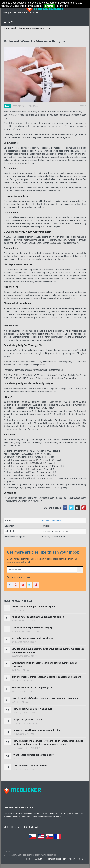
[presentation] (18, 601)
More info (63, 6)
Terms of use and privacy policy (61, 859)
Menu (9, 22)
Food (13, 28)
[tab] (18, 601)
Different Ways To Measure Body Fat (34, 28)
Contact (83, 859)
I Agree (49, 6)
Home (6, 28)
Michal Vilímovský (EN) (52, 520)
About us (39, 859)
